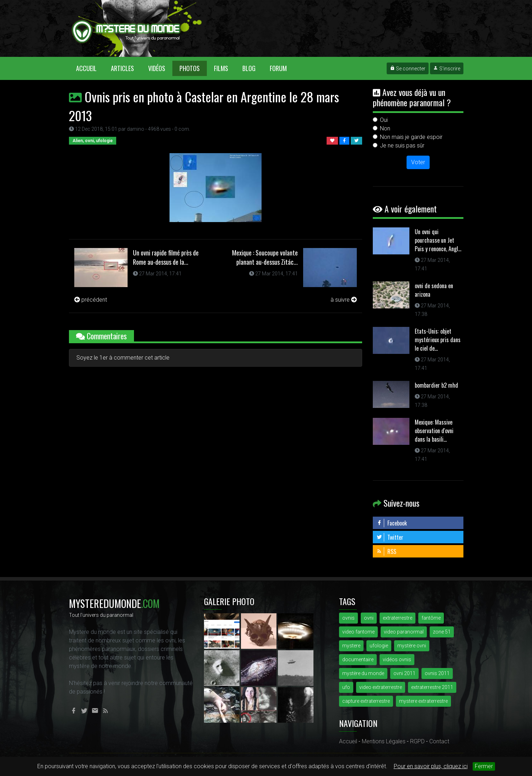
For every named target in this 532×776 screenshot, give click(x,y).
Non (385, 128)
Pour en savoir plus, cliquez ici (431, 766)
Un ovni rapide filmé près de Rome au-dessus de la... (166, 257)
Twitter (390, 537)
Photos (190, 68)
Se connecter (408, 69)
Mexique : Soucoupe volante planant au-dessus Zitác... (265, 257)
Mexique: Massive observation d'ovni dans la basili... (434, 431)
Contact (439, 741)
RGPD (417, 741)
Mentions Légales (384, 741)
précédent (91, 300)
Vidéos (157, 68)
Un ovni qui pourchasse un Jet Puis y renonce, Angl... (438, 240)
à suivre (344, 300)
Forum (278, 68)
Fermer (484, 766)
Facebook (392, 523)
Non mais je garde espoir (411, 137)
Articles (122, 68)
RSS (386, 551)
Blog (249, 68)
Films (221, 68)
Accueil (90, 68)
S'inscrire (447, 69)
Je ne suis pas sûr (402, 145)
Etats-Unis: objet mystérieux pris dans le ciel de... (438, 340)
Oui (384, 120)
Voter (418, 162)
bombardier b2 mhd (436, 385)
